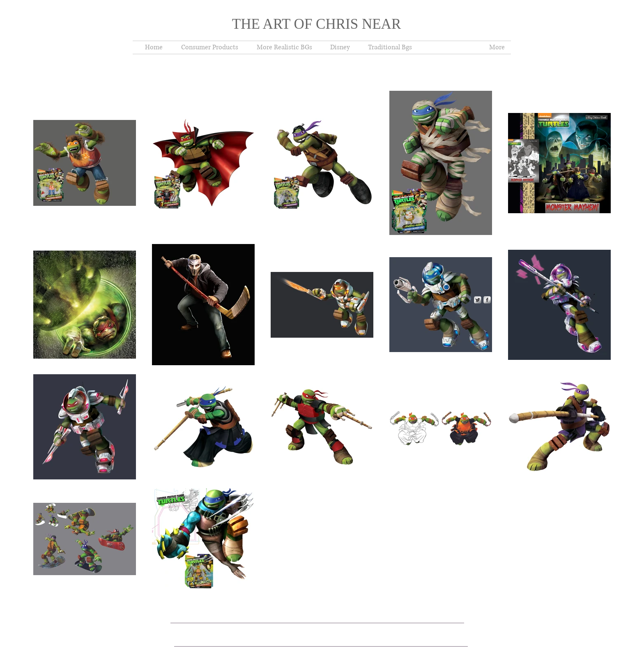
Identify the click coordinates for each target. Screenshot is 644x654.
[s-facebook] (487, 300)
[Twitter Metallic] (478, 300)
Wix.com (309, 626)
